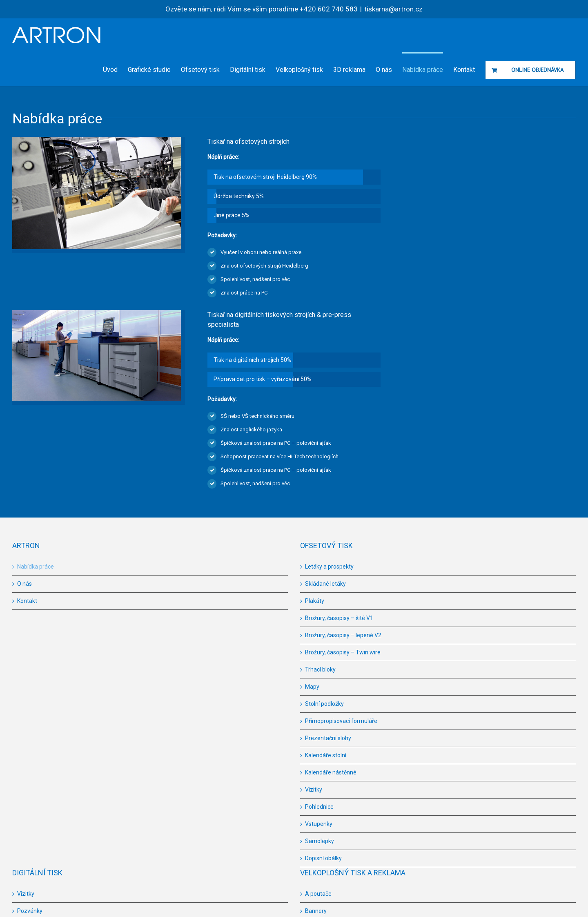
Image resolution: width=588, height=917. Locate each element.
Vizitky (314, 790)
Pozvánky (30, 911)
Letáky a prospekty (329, 567)
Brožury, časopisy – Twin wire (343, 652)
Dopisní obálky (323, 858)
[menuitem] (115, 69)
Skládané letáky (325, 584)
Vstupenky (319, 824)
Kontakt (27, 601)
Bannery (316, 911)
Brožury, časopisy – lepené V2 (343, 635)
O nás (24, 584)
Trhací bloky (320, 669)
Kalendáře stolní (326, 755)
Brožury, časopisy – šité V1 (339, 618)
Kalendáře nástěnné (331, 772)
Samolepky (320, 841)
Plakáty (315, 601)
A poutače (318, 894)
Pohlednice (319, 807)
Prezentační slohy (328, 738)
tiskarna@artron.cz (393, 9)
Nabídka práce (36, 567)
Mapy (312, 687)
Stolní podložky (324, 704)
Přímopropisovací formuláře (341, 721)
